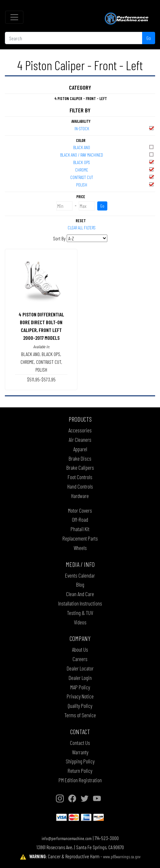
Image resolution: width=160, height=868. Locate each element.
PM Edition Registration (80, 780)
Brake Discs (80, 458)
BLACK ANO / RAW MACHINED (107, 154)
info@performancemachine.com (67, 838)
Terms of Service (80, 715)
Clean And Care (80, 594)
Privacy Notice (80, 696)
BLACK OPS (114, 162)
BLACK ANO (114, 147)
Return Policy (80, 771)
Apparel (80, 449)
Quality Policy (80, 706)
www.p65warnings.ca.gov (122, 856)
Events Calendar (80, 575)
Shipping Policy (80, 761)
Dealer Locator (80, 668)
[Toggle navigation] (14, 17)
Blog (80, 584)
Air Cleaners (80, 440)
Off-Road (80, 519)
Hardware (80, 496)
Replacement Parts (80, 538)
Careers (80, 659)
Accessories (80, 430)
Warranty (80, 752)
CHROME (115, 169)
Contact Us (80, 743)
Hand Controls (80, 486)
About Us (80, 649)
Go (149, 38)
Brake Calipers (80, 467)
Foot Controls (80, 477)
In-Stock (115, 128)
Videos (80, 622)
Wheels (80, 548)
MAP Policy (80, 687)
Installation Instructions (80, 603)
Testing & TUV (80, 613)
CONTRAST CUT (112, 177)
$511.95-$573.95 (41, 379)
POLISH (115, 184)
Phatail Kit (80, 529)
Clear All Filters (82, 228)
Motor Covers (80, 510)
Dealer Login (80, 678)
